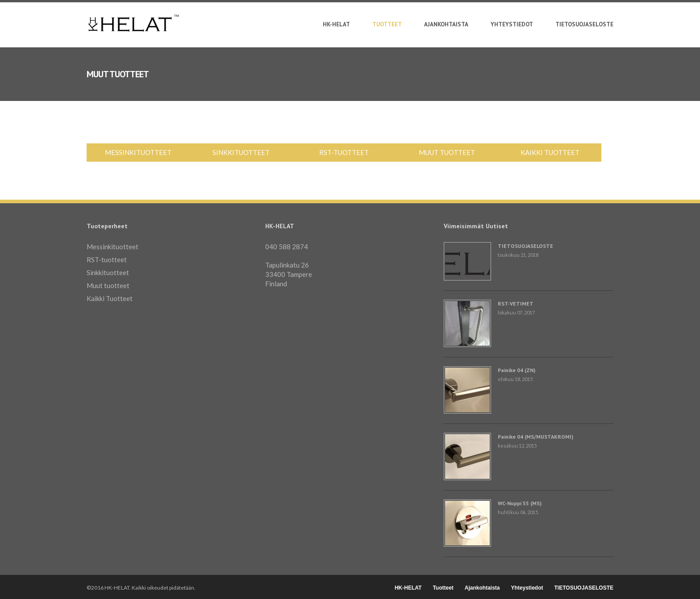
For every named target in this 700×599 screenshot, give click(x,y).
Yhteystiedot (512, 25)
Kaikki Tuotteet (550, 152)
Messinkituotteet (138, 152)
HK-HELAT (336, 25)
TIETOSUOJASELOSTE (584, 25)
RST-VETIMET (516, 304)
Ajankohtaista (446, 25)
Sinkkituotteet (241, 152)
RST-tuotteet (344, 152)
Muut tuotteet (447, 152)
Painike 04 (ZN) (517, 370)
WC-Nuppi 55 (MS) (520, 503)
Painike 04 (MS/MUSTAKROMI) (535, 437)
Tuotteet (387, 26)
